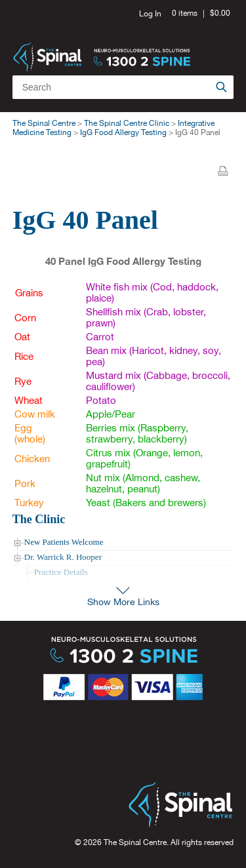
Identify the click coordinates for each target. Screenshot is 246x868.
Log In (150, 14)
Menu (219, 46)
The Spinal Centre (44, 123)
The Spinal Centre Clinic (127, 123)
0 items (185, 13)
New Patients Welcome (64, 542)
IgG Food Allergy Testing (123, 132)
